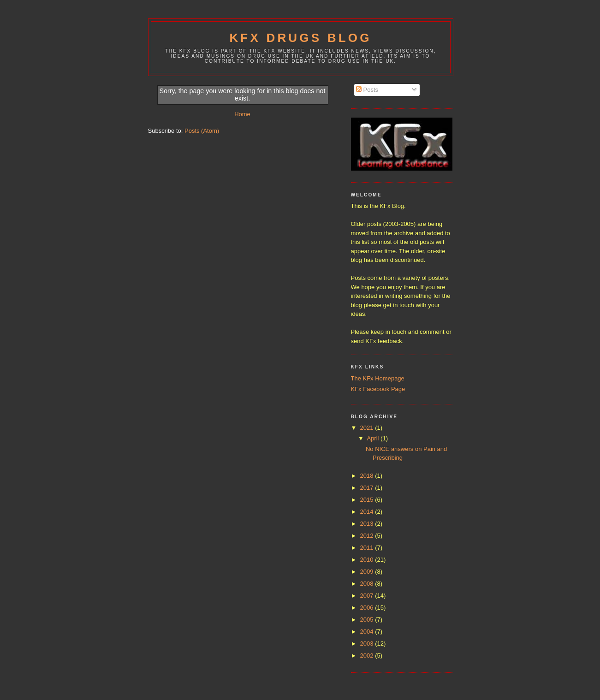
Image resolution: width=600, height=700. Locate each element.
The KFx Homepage (378, 378)
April (374, 438)
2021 (368, 428)
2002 (368, 656)
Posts (367, 90)
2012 (368, 536)
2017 (368, 488)
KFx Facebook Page (378, 389)
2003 (368, 644)
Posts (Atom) (202, 131)
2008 (368, 584)
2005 (368, 620)
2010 (368, 560)
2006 (368, 608)
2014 (368, 512)
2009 (368, 572)
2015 (368, 500)
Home (242, 114)
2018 (368, 476)
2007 (368, 596)
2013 (368, 524)
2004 (368, 632)
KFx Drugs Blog (300, 38)
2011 (368, 548)
